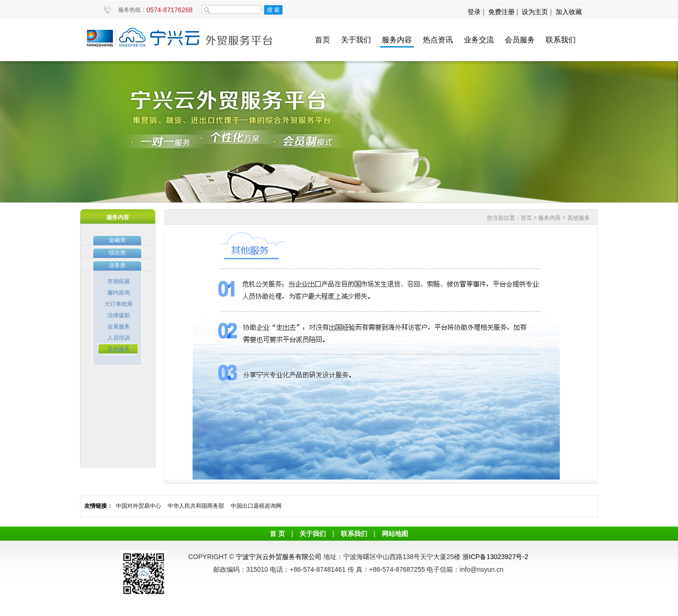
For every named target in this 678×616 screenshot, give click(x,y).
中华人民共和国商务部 (196, 506)
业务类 (117, 265)
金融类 (117, 240)
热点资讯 (438, 40)
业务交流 (479, 40)
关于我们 (356, 40)
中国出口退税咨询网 (256, 506)
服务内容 (397, 40)
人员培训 (119, 338)
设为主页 (535, 12)
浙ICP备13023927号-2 (495, 557)
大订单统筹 (119, 304)
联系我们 (561, 40)
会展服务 (119, 327)
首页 (323, 40)
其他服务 (119, 349)
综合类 (117, 253)
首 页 (277, 534)
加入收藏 (569, 12)
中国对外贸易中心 (138, 506)
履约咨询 (119, 293)
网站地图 (395, 534)
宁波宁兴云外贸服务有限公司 (279, 557)
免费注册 (501, 12)
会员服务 (520, 40)
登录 (475, 12)
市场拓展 (119, 281)
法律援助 (119, 315)
